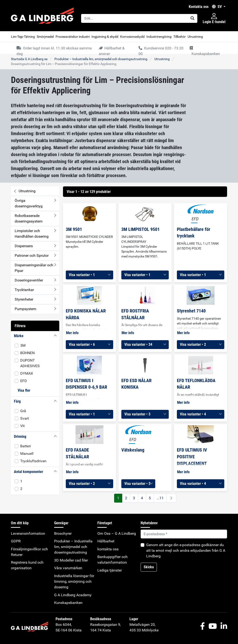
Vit (22, 426)
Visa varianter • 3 (137, 414)
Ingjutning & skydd (105, 37)
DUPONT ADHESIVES (30, 363)
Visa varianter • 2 (193, 344)
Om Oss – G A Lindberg (117, 533)
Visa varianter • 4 (193, 414)
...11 (160, 498)
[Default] (184, 534)
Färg (17, 401)
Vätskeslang (133, 450)
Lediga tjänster (110, 570)
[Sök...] (134, 18)
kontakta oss (199, 7)
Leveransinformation (28, 533)
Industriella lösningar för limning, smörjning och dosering (74, 581)
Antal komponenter (28, 472)
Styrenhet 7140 (191, 311)
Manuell (27, 454)
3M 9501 (74, 229)
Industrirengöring (159, 37)
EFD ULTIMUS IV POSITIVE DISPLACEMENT (192, 457)
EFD (24, 381)
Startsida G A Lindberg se (29, 59)
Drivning (20, 437)
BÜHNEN (27, 353)
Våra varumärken (68, 568)
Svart (25, 418)
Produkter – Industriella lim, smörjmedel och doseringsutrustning (101, 59)
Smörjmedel (45, 37)
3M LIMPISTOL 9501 (140, 229)
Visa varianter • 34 (138, 344)
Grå (23, 411)
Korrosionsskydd (132, 37)
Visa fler (24, 390)
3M (23, 345)
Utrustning (195, 37)
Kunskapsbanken (68, 603)
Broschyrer (63, 533)
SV (217, 7)
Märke (19, 336)
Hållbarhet (106, 541)
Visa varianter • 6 (82, 344)
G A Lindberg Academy (73, 595)
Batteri (26, 446)
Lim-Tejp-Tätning (23, 37)
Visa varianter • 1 (82, 275)
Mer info (72, 333)
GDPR (16, 541)
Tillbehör (180, 37)
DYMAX (27, 373)
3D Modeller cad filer (71, 560)
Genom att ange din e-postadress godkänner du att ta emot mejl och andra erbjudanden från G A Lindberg (186, 550)
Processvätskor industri (73, 37)
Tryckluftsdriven (33, 461)
